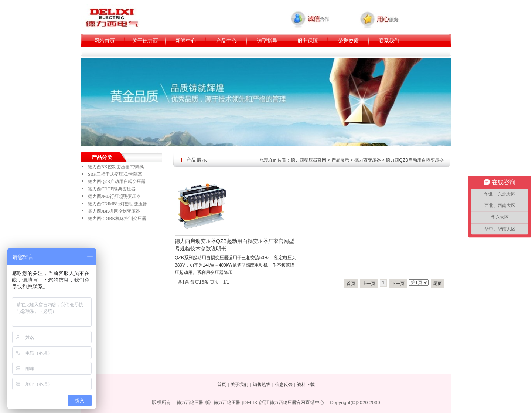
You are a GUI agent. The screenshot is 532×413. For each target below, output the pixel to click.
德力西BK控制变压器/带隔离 (116, 167)
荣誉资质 (348, 41)
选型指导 (267, 41)
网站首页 (105, 41)
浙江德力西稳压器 (222, 403)
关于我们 (239, 385)
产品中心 (226, 41)
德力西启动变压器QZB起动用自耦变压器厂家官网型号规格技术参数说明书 (234, 245)
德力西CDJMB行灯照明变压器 (117, 204)
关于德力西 (145, 41)
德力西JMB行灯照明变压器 (114, 196)
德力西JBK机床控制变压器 (114, 211)
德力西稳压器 (190, 403)
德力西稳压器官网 (308, 160)
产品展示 (340, 160)
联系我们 (389, 41)
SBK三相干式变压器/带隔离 (115, 174)
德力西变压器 (368, 160)
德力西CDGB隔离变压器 (112, 189)
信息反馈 (284, 385)
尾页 (437, 284)
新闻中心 (186, 41)
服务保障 (308, 41)
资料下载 (306, 385)
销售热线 (262, 385)
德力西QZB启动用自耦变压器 (415, 160)
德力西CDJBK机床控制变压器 (117, 219)
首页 (351, 284)
